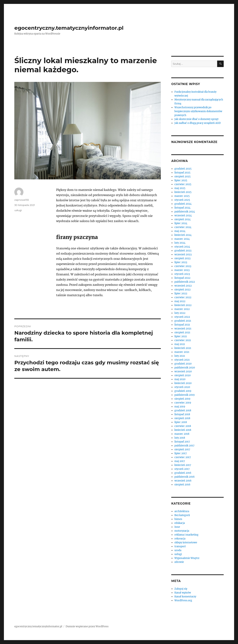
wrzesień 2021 (183, 329)
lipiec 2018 (181, 422)
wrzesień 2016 (183, 481)
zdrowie (179, 562)
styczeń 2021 (182, 360)
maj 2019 (180, 407)
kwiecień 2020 (183, 383)
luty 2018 (180, 438)
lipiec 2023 (181, 262)
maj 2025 (180, 188)
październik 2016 (185, 477)
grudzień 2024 (183, 204)
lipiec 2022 (181, 293)
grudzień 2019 (183, 391)
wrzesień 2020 (183, 371)
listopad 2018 (182, 414)
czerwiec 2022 (183, 297)
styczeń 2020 (182, 387)
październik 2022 (185, 282)
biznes (178, 519)
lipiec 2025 (181, 180)
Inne (177, 527)
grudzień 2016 (183, 473)
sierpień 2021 (182, 332)
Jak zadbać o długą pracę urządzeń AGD (198, 123)
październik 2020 (185, 368)
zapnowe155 (22, 200)
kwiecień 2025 (183, 192)
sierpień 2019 (182, 399)
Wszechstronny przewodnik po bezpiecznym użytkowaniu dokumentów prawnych (198, 111)
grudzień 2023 (183, 251)
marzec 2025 (182, 196)
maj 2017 (180, 461)
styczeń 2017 (182, 469)
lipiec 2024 (181, 223)
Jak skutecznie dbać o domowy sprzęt (196, 119)
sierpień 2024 (182, 219)
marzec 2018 (182, 434)
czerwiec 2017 (183, 457)
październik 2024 (185, 212)
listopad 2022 (182, 278)
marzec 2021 (182, 352)
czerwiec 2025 (183, 184)
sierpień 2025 (182, 177)
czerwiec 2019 (183, 403)
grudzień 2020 (183, 364)
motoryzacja (182, 531)
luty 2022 (180, 313)
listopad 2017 (182, 442)
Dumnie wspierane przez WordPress (87, 626)
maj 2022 (180, 301)
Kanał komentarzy (185, 597)
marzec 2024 (182, 239)
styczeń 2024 (182, 247)
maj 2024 (180, 231)
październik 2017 (184, 446)
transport (180, 546)
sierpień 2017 (182, 449)
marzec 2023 (182, 270)
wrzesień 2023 (183, 254)
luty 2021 (180, 356)
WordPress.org (183, 600)
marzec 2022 (182, 309)
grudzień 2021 (183, 321)
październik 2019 (185, 395)
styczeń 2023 (182, 274)
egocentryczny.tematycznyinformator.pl (69, 28)
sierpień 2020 (182, 375)
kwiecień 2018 (183, 430)
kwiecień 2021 (183, 348)
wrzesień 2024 (183, 216)
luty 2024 (180, 243)
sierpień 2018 (182, 418)
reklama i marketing (186, 535)
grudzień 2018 (183, 410)
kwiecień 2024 (183, 235)
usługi (18, 210)
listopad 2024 (182, 208)
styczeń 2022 (182, 317)
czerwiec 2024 (183, 227)
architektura (182, 511)
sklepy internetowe (186, 543)
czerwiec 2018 (183, 426)
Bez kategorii (182, 515)
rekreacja (180, 539)
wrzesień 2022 (183, 286)
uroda (178, 550)
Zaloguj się (181, 589)
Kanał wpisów (183, 593)
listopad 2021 (182, 325)
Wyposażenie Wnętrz (187, 558)
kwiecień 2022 (183, 305)
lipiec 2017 (181, 453)
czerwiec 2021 (183, 340)
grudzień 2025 (183, 169)
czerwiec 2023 (183, 266)
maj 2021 (180, 344)
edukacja (180, 523)
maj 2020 (180, 379)
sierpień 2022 (182, 290)
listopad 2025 (182, 173)
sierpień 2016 (182, 485)
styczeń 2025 (182, 200)
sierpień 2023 (182, 258)
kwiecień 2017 (183, 465)
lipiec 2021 (181, 336)
